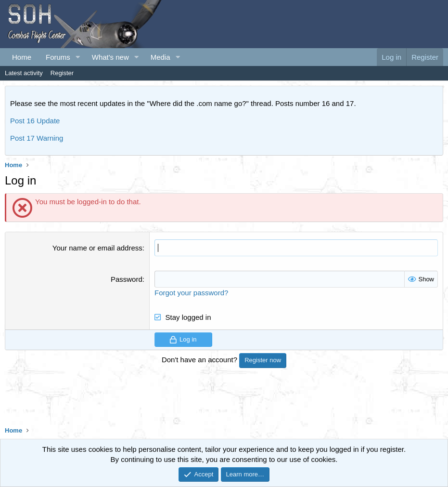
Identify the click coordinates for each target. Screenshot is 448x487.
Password (127, 279)
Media (160, 57)
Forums (58, 57)
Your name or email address (97, 248)
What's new (110, 57)
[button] (78, 57)
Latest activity (24, 73)
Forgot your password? (191, 293)
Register (62, 73)
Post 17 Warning (37, 138)
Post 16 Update (35, 121)
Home (22, 57)
